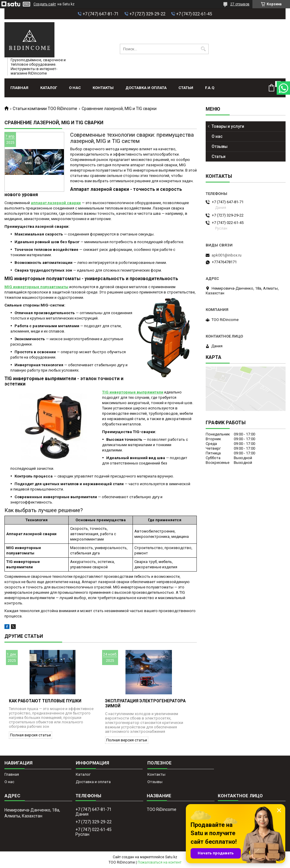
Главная (19, 88)
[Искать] (203, 49)
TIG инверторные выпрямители (133, 392)
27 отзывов (240, 4)
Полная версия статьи (30, 735)
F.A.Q (210, 88)
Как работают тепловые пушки (45, 701)
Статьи (186, 88)
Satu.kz (171, 857)
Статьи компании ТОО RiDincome (45, 109)
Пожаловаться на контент (159, 862)
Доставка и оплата (146, 88)
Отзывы (220, 146)
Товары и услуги (228, 126)
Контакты (103, 88)
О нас (75, 88)
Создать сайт (45, 4)
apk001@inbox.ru (227, 255)
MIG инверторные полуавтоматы (36, 287)
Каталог (49, 88)
